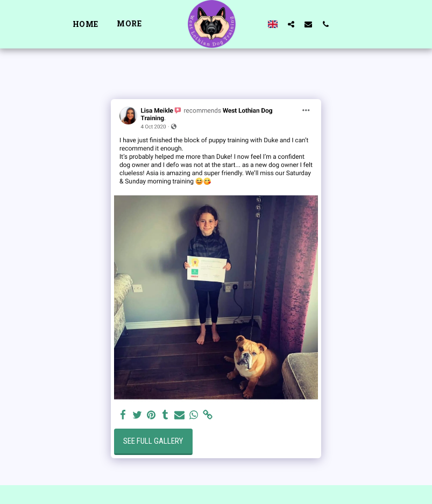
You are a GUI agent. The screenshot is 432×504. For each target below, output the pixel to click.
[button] (291, 24)
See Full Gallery (153, 441)
